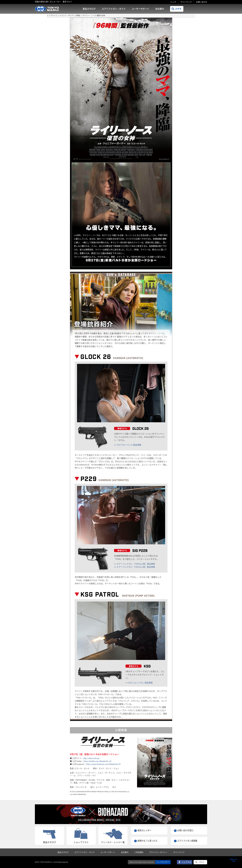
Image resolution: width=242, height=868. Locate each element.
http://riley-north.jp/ (92, 758)
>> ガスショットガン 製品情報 (139, 683)
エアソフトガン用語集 (188, 841)
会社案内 (160, 9)
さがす (178, 9)
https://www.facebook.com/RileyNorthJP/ (103, 764)
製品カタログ (89, 9)
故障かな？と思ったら (148, 841)
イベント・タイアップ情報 (70, 16)
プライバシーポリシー (158, 852)
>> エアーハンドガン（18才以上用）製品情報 (135, 564)
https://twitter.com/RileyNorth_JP (97, 761)
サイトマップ (186, 2)
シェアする (186, 862)
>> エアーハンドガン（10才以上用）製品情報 (135, 567)
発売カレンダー (145, 830)
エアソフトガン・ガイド (114, 9)
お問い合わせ (202, 2)
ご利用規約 (139, 852)
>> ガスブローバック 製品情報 (128, 445)
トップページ (52, 16)
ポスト (202, 862)
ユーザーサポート (140, 9)
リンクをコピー (163, 862)
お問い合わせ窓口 (186, 830)
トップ (173, 2)
